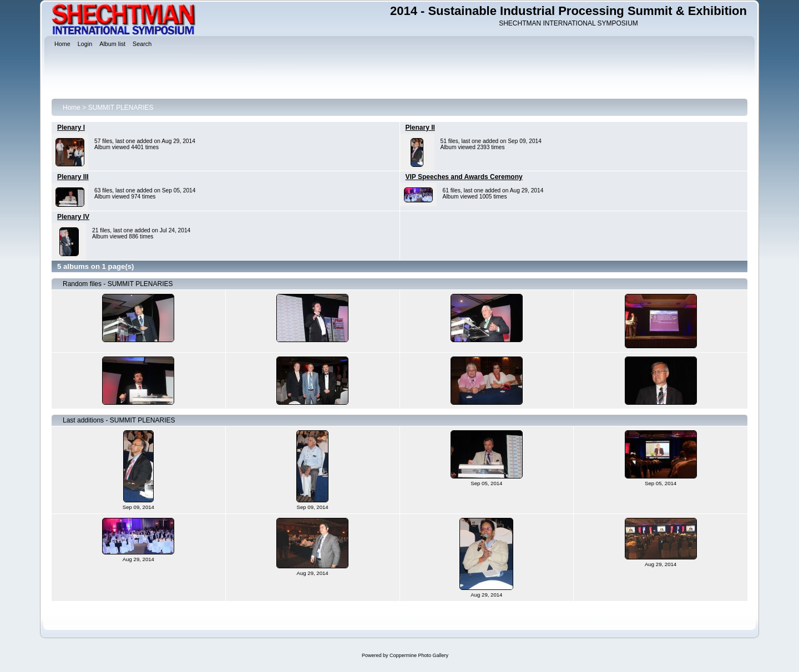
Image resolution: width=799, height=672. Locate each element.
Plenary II (420, 128)
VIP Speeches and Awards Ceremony (464, 177)
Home (72, 108)
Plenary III (73, 177)
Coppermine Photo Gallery (419, 655)
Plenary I (71, 128)
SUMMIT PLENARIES (121, 108)
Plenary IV (73, 217)
